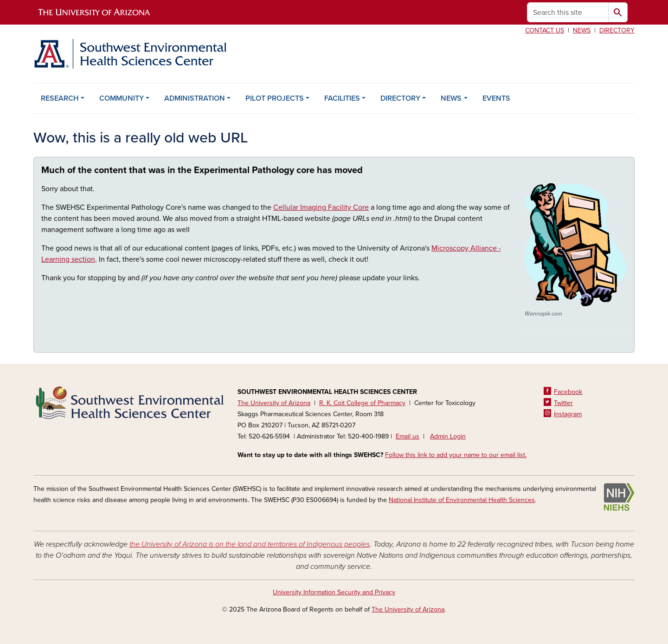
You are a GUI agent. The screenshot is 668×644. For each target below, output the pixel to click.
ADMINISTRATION (195, 98)
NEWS (451, 98)
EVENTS (496, 98)
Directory (617, 30)
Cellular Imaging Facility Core (321, 207)
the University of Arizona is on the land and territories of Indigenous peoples (250, 544)
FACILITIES (342, 98)
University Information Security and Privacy (334, 592)
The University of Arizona (408, 609)
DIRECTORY (400, 98)
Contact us (545, 30)
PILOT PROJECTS (275, 98)
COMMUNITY (122, 98)
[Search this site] (568, 12)
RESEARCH (60, 98)
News (582, 30)
